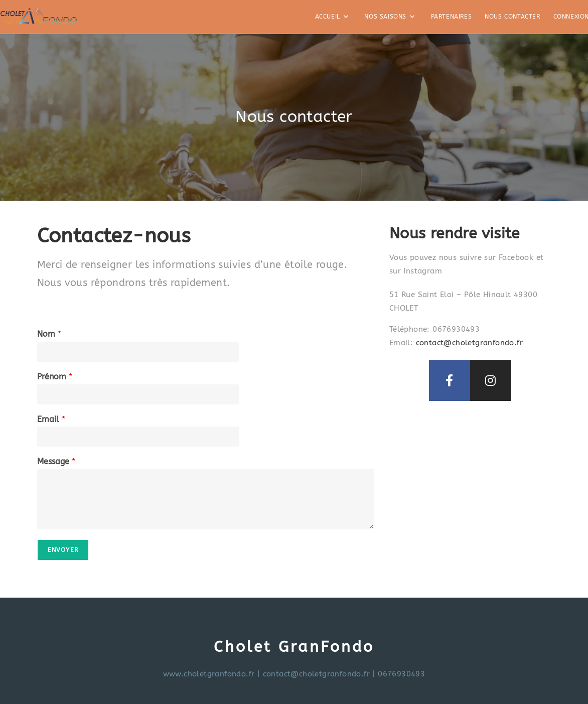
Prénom (55, 377)
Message (56, 461)
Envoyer (63, 550)
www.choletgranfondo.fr (209, 674)
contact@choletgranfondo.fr (469, 343)
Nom (49, 334)
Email (51, 419)
